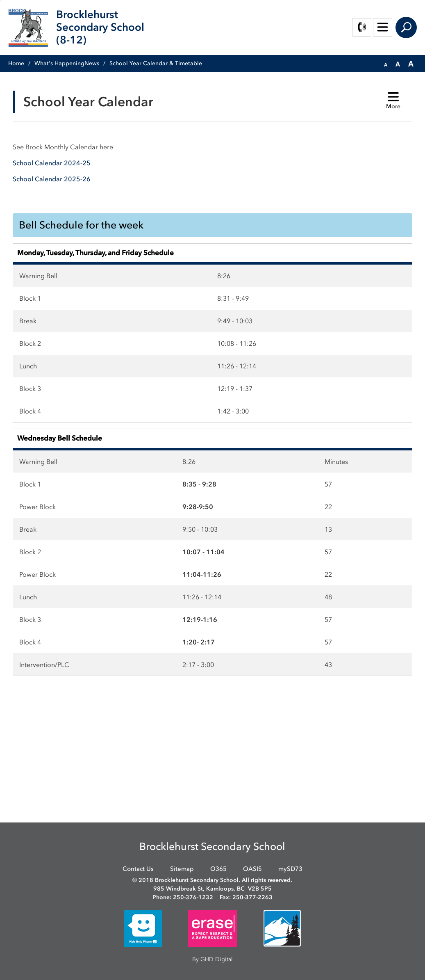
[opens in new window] (143, 928)
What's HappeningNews (67, 63)
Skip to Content (0, 0)
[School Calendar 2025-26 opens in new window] (52, 179)
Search (406, 27)
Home (16, 63)
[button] (386, 64)
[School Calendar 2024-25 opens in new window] (52, 163)
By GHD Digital (212, 959)
